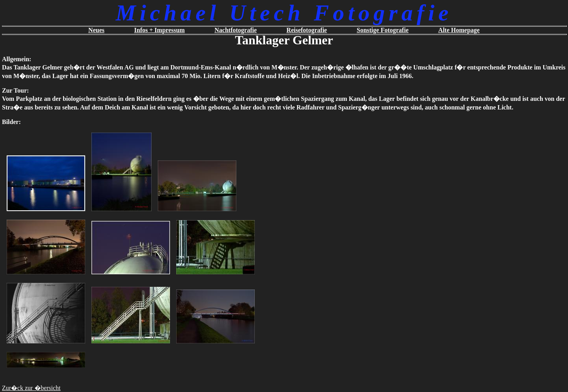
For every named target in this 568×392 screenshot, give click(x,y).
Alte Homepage (459, 30)
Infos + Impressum (160, 30)
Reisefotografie (307, 30)
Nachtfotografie (236, 30)
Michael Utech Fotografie (284, 13)
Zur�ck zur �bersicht (31, 388)
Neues (96, 30)
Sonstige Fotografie (383, 30)
